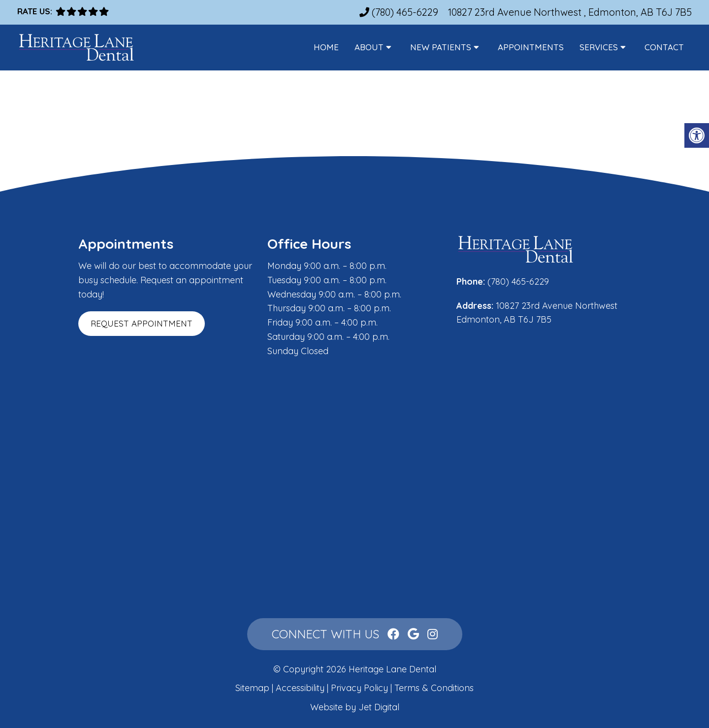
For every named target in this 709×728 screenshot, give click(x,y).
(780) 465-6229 (405, 12)
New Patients (441, 47)
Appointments (531, 47)
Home (326, 47)
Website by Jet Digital (355, 707)
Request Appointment (142, 323)
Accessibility (300, 688)
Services (599, 47)
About (369, 47)
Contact (664, 47)
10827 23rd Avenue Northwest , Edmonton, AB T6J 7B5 (570, 12)
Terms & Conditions (434, 688)
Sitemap (252, 688)
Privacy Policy (361, 688)
